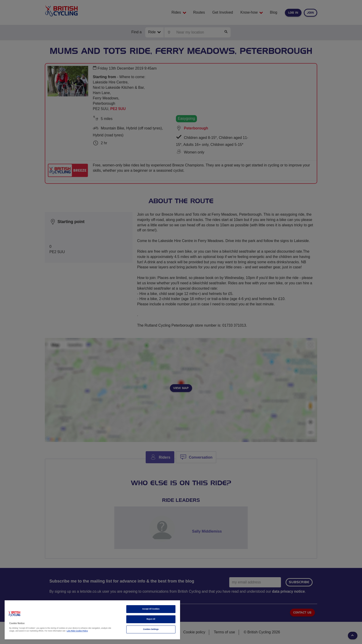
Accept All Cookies (151, 609)
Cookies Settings (151, 629)
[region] (92, 620)
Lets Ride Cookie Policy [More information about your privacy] (77, 631)
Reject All (151, 619)
